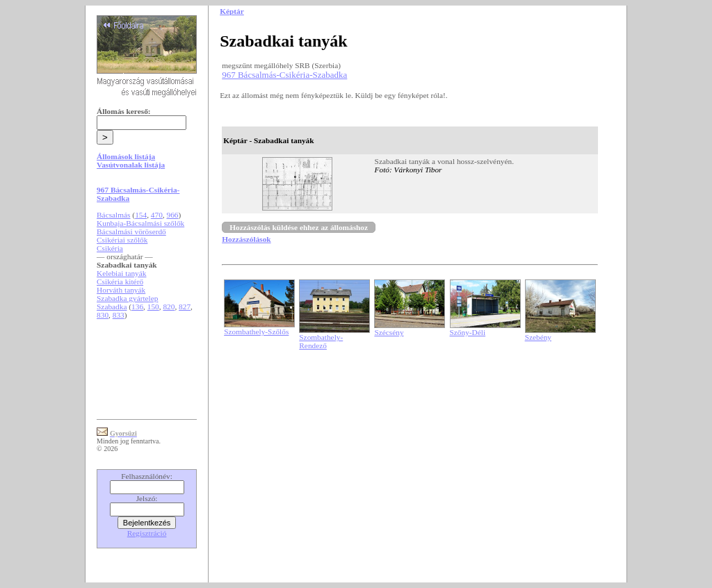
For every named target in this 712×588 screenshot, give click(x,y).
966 (172, 215)
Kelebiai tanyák (121, 273)
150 (153, 307)
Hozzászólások (246, 239)
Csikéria (110, 248)
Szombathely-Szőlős (256, 332)
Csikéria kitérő (120, 281)
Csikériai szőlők (122, 240)
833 (119, 315)
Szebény (538, 337)
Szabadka (112, 307)
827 (185, 307)
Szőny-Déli (468, 332)
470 (157, 215)
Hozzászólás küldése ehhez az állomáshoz (299, 227)
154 (141, 215)
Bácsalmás (113, 215)
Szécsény (389, 332)
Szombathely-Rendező (321, 341)
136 (137, 307)
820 (169, 307)
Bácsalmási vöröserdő (131, 231)
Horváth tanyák (121, 290)
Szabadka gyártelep (127, 298)
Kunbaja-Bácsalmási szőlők (140, 223)
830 (103, 315)
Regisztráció (147, 533)
